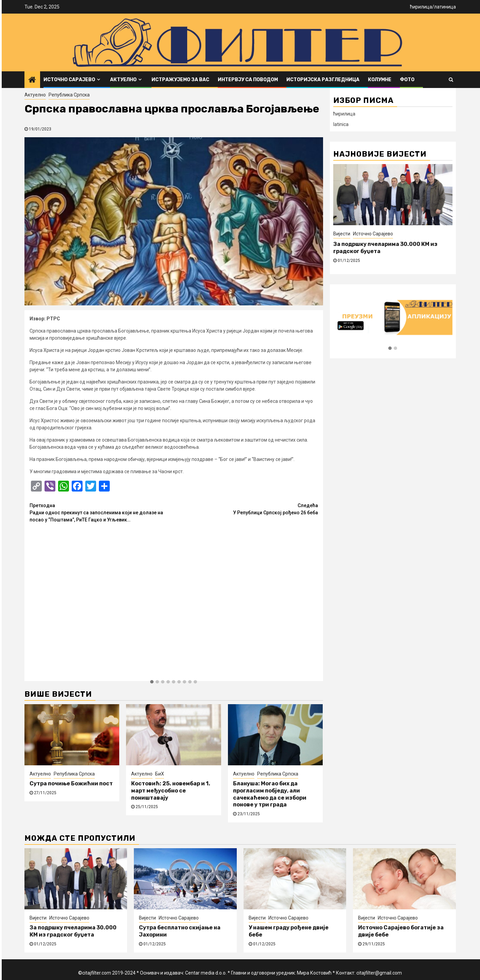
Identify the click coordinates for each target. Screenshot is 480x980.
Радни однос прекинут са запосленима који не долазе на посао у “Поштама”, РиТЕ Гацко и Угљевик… (102, 512)
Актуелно (123, 80)
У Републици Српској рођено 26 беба (246, 509)
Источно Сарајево (69, 80)
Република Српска (69, 95)
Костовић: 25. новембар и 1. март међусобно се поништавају (171, 791)
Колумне (380, 80)
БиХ (160, 774)
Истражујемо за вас (180, 80)
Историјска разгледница (323, 80)
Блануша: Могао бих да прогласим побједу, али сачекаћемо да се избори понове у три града (270, 794)
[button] (152, 682)
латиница (445, 7)
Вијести (342, 234)
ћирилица (421, 7)
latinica (341, 124)
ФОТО (407, 80)
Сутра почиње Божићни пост (71, 783)
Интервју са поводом (248, 80)
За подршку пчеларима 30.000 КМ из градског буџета (73, 931)
